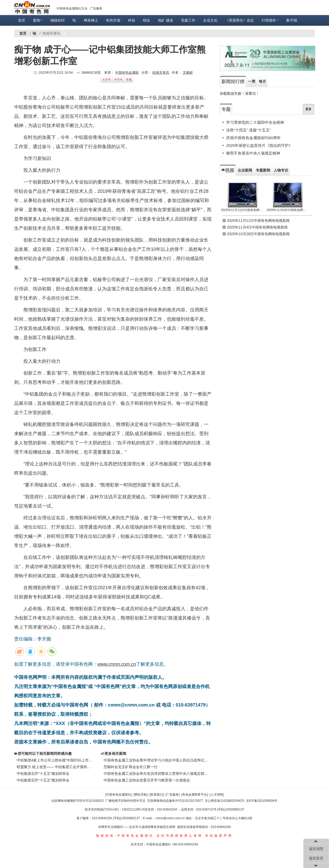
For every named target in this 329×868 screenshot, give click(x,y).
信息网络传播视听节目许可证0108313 (77, 801)
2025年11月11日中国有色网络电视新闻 (243, 210)
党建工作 (188, 20)
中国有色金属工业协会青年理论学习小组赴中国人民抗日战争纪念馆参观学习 (157, 760)
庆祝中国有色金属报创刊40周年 (253, 138)
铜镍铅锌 (58, 20)
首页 (22, 20)
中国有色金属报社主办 (72, 8)
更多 (308, 109)
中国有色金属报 (127, 73)
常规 (129, 80)
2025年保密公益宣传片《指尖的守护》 (259, 145)
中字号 (118, 80)
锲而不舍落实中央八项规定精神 (253, 153)
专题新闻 (263, 170)
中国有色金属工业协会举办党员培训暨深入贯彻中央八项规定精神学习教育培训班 (157, 774)
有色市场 (113, 20)
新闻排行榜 (233, 82)
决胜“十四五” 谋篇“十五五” (249, 130)
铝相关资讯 (161, 73)
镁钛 (147, 20)
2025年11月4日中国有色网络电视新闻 (288, 210)
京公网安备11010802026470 (225, 801)
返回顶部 (316, 849)
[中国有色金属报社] (119, 795)
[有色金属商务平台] (195, 795)
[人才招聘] (217, 795)
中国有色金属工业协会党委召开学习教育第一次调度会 (147, 780)
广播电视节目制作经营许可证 (125, 801)
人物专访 (281, 170)
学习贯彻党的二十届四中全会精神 (255, 122)
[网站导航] (141, 795)
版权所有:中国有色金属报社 (125, 836)
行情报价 (270, 20)
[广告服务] (173, 795)
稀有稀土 (91, 20)
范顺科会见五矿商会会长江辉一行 (131, 767)
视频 (228, 170)
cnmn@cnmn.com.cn (171, 818)
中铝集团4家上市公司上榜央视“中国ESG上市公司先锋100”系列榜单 (55, 760)
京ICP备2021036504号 (262, 801)
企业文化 (210, 20)
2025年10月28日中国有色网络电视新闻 (256, 234)
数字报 (292, 20)
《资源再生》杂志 (240, 20)
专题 (226, 109)
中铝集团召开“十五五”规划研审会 (43, 774)
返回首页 (316, 858)
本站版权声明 (219, 836)
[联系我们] (157, 795)
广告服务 (96, 8)
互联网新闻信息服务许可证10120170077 (175, 801)
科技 (132, 20)
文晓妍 (188, 73)
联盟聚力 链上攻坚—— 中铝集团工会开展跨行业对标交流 (55, 767)
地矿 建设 (166, 20)
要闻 (38, 20)
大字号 (107, 80)
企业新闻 (245, 170)
